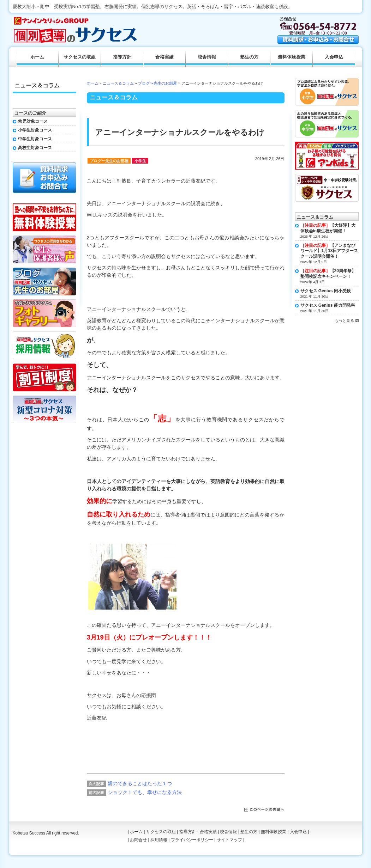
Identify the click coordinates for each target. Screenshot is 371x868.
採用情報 (159, 840)
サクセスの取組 (80, 57)
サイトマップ (229, 840)
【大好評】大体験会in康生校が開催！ (328, 228)
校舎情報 (207, 57)
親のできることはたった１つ (140, 783)
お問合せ (138, 840)
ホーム (93, 83)
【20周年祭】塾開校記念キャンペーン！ (328, 274)
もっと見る (344, 320)
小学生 (140, 161)
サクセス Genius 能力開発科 (328, 305)
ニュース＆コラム (118, 83)
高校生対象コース (35, 148)
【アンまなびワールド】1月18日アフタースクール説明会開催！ (329, 251)
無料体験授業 (292, 57)
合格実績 (164, 57)
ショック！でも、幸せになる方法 (145, 792)
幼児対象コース (33, 121)
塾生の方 (249, 57)
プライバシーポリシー (192, 840)
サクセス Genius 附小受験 (326, 291)
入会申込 (334, 57)
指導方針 (122, 57)
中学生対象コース (35, 139)
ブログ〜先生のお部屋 (157, 83)
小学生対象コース (35, 130)
